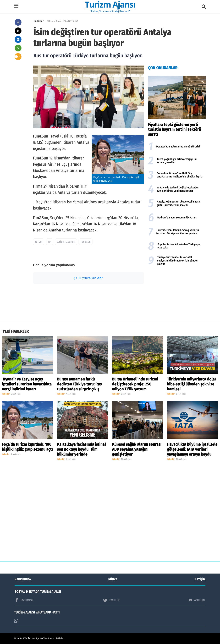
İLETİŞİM (200, 579)
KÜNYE (113, 579)
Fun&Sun (86, 242)
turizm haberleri (66, 242)
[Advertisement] (177, 295)
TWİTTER (111, 600)
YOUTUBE (197, 600)
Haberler (38, 21)
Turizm (39, 242)
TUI (50, 242)
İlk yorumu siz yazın (89, 278)
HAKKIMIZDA (23, 579)
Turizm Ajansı (35, 638)
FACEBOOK (24, 600)
